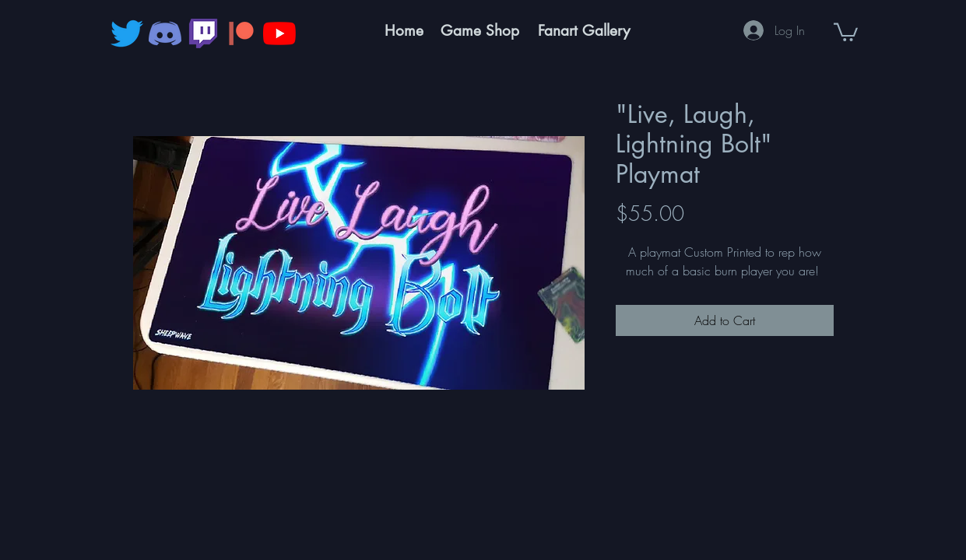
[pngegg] (241, 33)
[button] (846, 31)
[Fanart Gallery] (584, 31)
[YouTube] (279, 33)
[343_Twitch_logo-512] (203, 33)
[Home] (404, 31)
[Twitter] (127, 33)
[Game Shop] (480, 31)
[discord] (165, 33)
